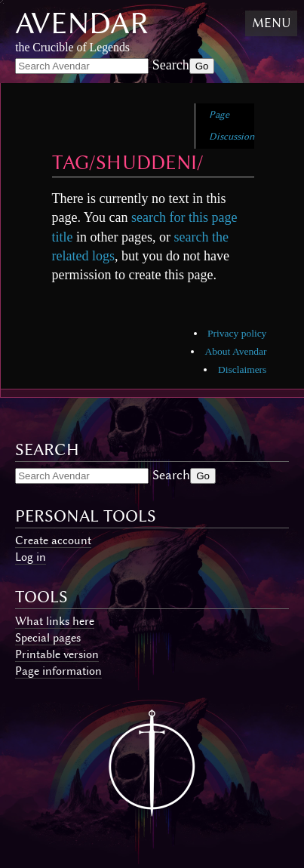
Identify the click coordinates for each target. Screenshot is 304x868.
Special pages (48, 638)
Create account (53, 540)
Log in (31, 557)
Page (219, 114)
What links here (55, 621)
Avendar (82, 23)
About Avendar (236, 351)
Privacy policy (237, 333)
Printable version (57, 654)
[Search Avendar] (82, 66)
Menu (271, 23)
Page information (58, 671)
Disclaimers (242, 369)
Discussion (232, 136)
